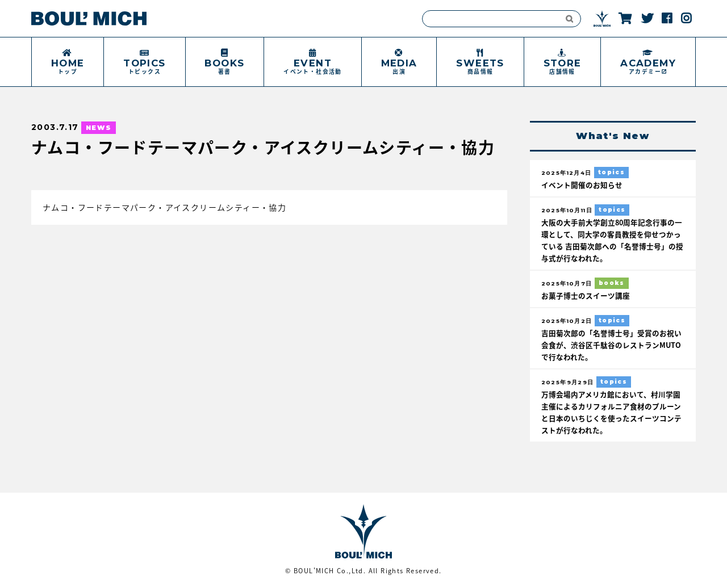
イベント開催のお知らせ (582, 185)
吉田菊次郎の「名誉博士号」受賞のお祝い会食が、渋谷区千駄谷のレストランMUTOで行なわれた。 (611, 345)
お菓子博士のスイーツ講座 (586, 295)
